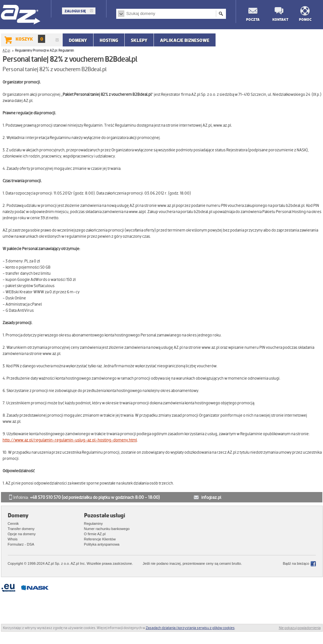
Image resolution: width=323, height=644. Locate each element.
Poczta (253, 19)
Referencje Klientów (100, 539)
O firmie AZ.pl (95, 534)
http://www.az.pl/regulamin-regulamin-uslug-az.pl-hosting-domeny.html (70, 440)
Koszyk (30, 39)
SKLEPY (139, 40)
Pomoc (305, 19)
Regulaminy (93, 524)
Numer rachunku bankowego (107, 529)
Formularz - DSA (21, 544)
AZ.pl (21, 15)
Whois (13, 539)
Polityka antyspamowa (102, 544)
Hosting (109, 40)
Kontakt (279, 19)
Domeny (78, 40)
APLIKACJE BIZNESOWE (185, 40)
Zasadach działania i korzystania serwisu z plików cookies (190, 628)
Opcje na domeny (22, 534)
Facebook (313, 564)
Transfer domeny (21, 529)
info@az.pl (211, 497)
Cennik (13, 524)
